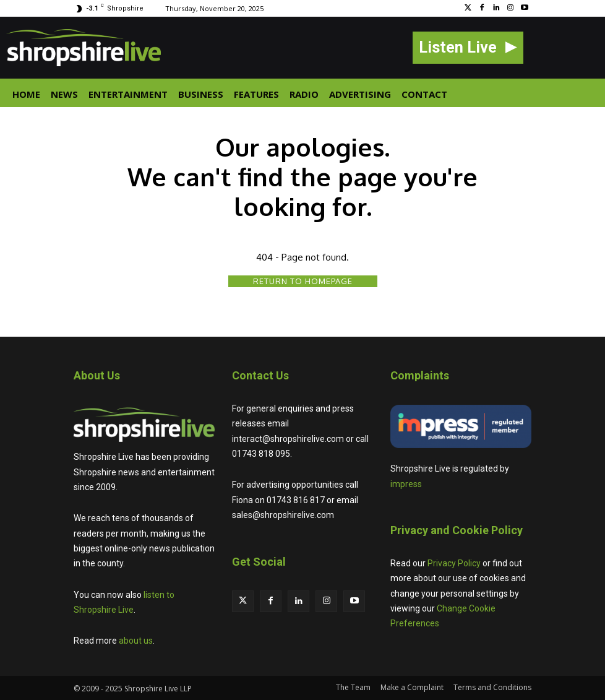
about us (136, 641)
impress (406, 484)
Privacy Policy (454, 563)
